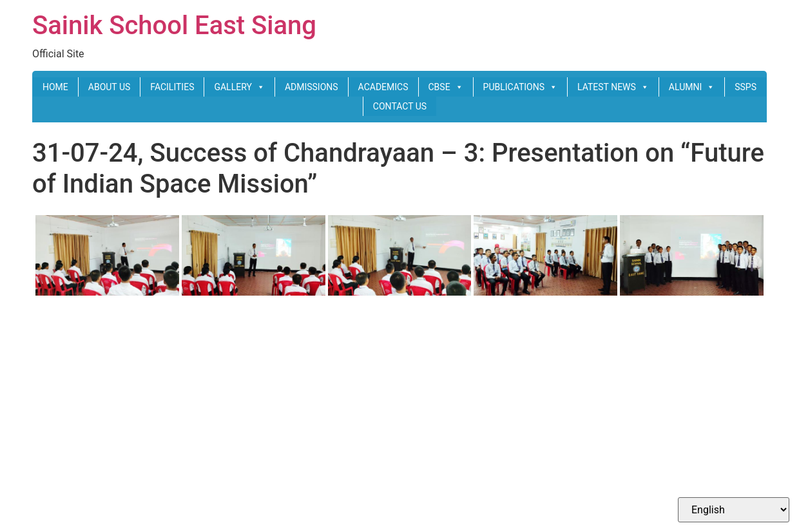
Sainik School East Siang (174, 25)
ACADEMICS (383, 87)
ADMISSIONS (312, 87)
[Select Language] (734, 510)
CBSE (446, 87)
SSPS (746, 87)
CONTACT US (400, 106)
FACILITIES (172, 87)
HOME (55, 87)
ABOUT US (110, 87)
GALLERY (239, 87)
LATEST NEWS (613, 87)
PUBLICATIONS (520, 87)
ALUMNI (692, 87)
